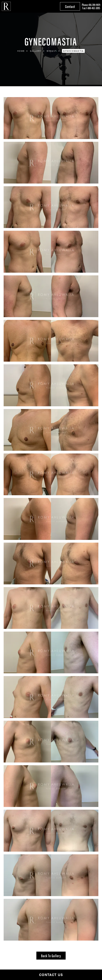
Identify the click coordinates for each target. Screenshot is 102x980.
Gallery (36, 51)
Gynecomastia (73, 51)
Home (21, 51)
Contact (70, 6)
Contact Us (51, 975)
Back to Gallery (51, 955)
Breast (52, 51)
